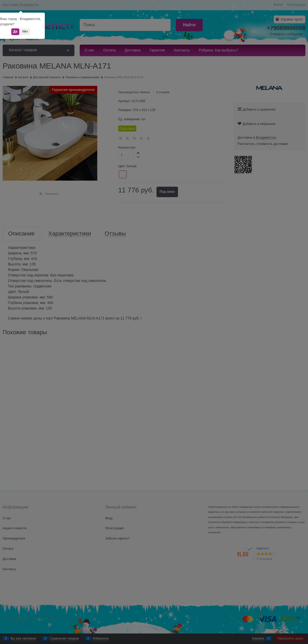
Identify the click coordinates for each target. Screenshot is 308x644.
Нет (25, 32)
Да (15, 32)
